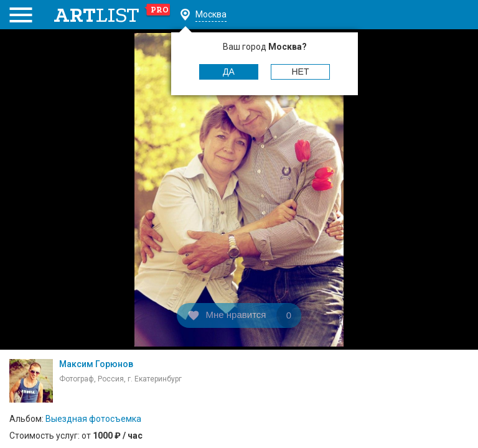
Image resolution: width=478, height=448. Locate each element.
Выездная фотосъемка (93, 419)
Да (229, 72)
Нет (301, 72)
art (112, 15)
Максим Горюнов (96, 364)
